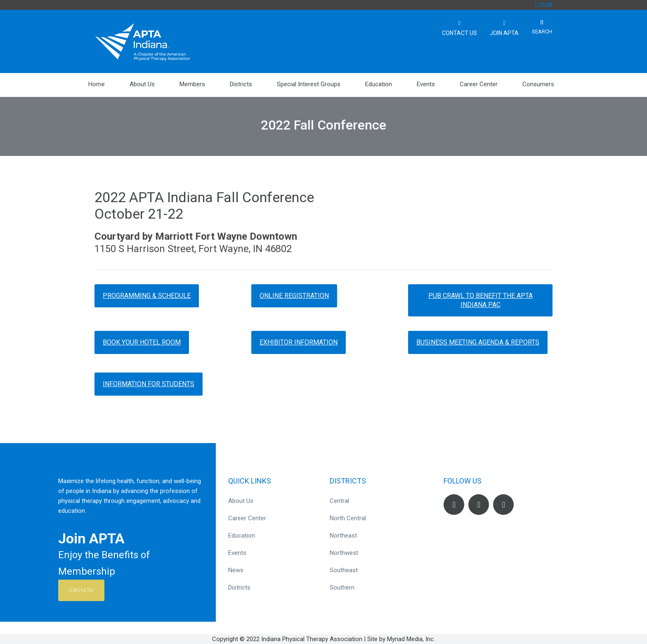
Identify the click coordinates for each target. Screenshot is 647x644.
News (236, 570)
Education (379, 84)
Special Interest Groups (309, 84)
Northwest (344, 553)
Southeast (344, 570)
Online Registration (294, 296)
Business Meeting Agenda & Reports (478, 342)
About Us (142, 84)
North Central (348, 518)
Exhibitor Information (299, 342)
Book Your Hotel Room (142, 342)
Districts (241, 84)
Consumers (538, 84)
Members (192, 84)
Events (426, 84)
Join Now (84, 590)
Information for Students (149, 384)
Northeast (343, 535)
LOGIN (544, 5)
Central (339, 501)
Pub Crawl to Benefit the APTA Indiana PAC (481, 300)
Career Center (479, 84)
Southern (342, 587)
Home (97, 84)
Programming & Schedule (147, 296)
